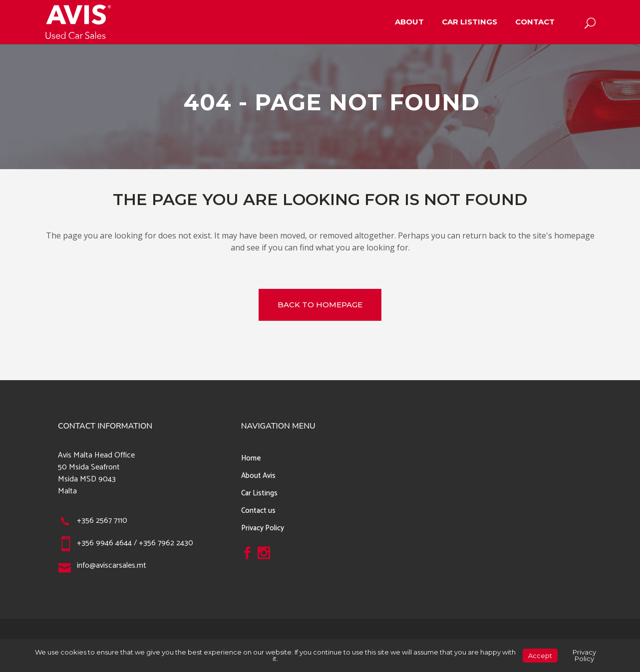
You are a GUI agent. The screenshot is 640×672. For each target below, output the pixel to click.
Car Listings (259, 493)
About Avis (258, 476)
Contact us (258, 511)
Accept (540, 656)
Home (251, 458)
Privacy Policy (263, 528)
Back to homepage (320, 305)
